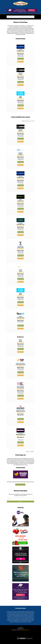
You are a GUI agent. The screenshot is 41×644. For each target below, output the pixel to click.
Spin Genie (21, 433)
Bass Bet (21, 50)
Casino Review (20, 62)
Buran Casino (21, 246)
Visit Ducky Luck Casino (20, 485)
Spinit (20, 200)
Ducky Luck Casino (20, 363)
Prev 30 (28, 451)
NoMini (20, 96)
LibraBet (20, 316)
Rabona (20, 340)
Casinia (20, 270)
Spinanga (20, 223)
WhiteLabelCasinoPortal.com (25, 630)
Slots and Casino (20, 387)
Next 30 (32, 451)
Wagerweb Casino (20, 410)
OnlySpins (20, 153)
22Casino (20, 73)
